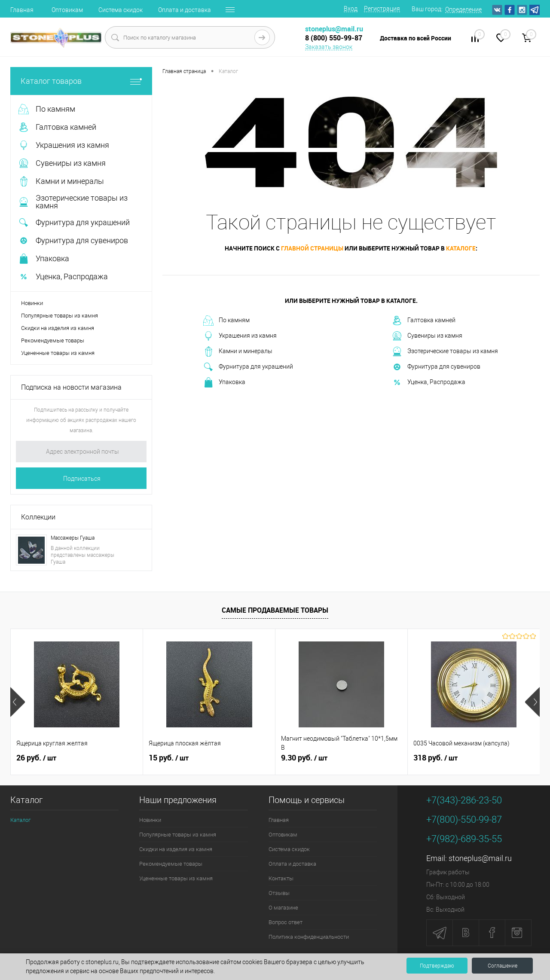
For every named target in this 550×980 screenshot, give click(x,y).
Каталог (20, 820)
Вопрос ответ (286, 922)
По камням (226, 321)
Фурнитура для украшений (248, 367)
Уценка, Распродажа (429, 382)
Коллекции (38, 517)
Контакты (281, 878)
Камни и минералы (238, 351)
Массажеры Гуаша (73, 538)
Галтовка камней (424, 321)
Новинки (32, 303)
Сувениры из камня (427, 336)
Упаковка (224, 382)
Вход (351, 9)
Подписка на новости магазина (71, 387)
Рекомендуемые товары (53, 340)
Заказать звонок (329, 47)
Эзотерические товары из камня (445, 351)
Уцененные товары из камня (58, 353)
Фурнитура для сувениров (436, 367)
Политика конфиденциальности (309, 937)
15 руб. (169, 758)
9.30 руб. (304, 758)
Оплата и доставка (185, 10)
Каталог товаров (81, 81)
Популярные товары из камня (60, 316)
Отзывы (279, 893)
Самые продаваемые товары (275, 610)
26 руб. (36, 758)
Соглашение (503, 966)
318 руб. (435, 758)
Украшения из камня (240, 336)
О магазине (283, 908)
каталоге (461, 248)
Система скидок (121, 10)
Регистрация (382, 9)
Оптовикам (67, 10)
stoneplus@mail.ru (480, 858)
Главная (22, 10)
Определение (463, 9)
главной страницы (312, 248)
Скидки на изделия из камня (58, 328)
